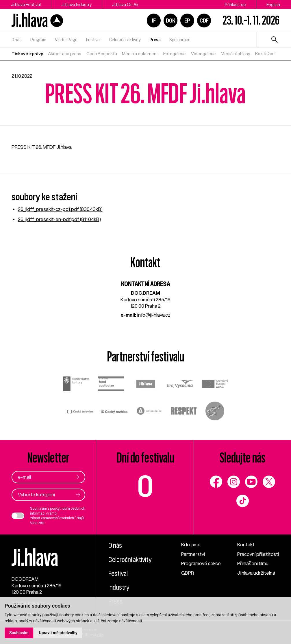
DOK (170, 21)
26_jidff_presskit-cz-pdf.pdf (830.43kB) (60, 209)
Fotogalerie (175, 54)
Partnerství (193, 554)
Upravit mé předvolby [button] (58, 633)
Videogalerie (203, 54)
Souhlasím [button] (19, 633)
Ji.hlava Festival (26, 4)
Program (38, 40)
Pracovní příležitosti (258, 554)
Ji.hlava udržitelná (256, 573)
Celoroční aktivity (125, 40)
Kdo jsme (191, 544)
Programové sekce (201, 563)
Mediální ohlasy (235, 54)
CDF (204, 21)
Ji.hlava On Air (125, 4)
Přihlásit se (235, 4)
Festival (93, 40)
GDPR (188, 573)
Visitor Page (66, 40)
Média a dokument (140, 54)
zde (41, 523)
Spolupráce (180, 40)
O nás (17, 40)
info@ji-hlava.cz (154, 315)
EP (187, 21)
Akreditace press (65, 54)
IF (154, 21)
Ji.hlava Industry (76, 4)
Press (155, 40)
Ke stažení (265, 54)
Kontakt (246, 544)
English (273, 4)
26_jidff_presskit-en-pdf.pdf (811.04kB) (59, 219)
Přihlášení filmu (253, 563)
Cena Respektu (102, 54)
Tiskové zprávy (27, 54)
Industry (119, 587)
